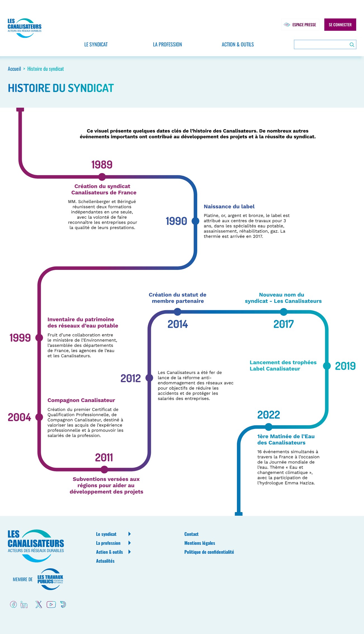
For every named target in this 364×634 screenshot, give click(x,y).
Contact (191, 534)
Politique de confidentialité (209, 552)
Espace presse (299, 25)
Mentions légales (200, 543)
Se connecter (340, 25)
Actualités (105, 561)
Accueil (14, 69)
